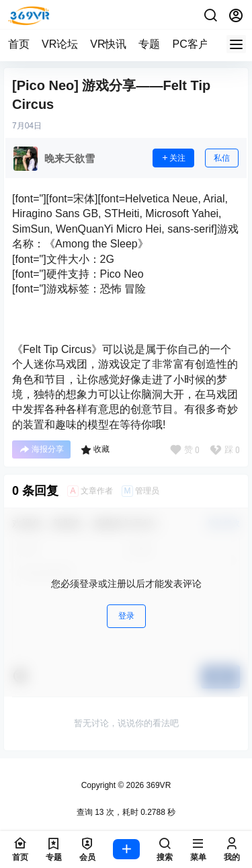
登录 (126, 616)
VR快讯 (108, 44)
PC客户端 (196, 44)
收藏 (95, 450)
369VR (157, 785)
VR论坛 (60, 44)
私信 (222, 158)
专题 (149, 44)
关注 (173, 158)
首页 (19, 44)
